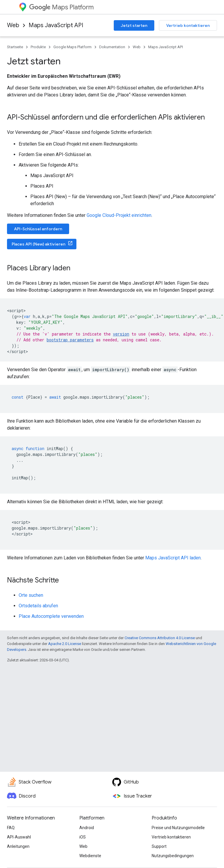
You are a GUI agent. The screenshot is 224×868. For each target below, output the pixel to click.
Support (159, 846)
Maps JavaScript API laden (173, 558)
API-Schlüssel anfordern (38, 229)
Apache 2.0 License (65, 644)
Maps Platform (61, 7)
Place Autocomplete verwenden (51, 616)
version (121, 334)
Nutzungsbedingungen (173, 856)
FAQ (11, 828)
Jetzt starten (134, 25)
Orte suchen (31, 595)
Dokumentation (112, 47)
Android (87, 828)
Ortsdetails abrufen (38, 606)
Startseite (15, 47)
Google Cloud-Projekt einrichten (119, 215)
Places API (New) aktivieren (38, 244)
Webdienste (90, 856)
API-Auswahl (19, 837)
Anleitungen (18, 846)
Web (13, 25)
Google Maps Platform (72, 47)
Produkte (38, 47)
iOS (83, 837)
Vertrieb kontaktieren (188, 25)
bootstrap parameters (70, 340)
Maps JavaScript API (56, 25)
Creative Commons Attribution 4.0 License (160, 638)
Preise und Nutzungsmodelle (178, 828)
